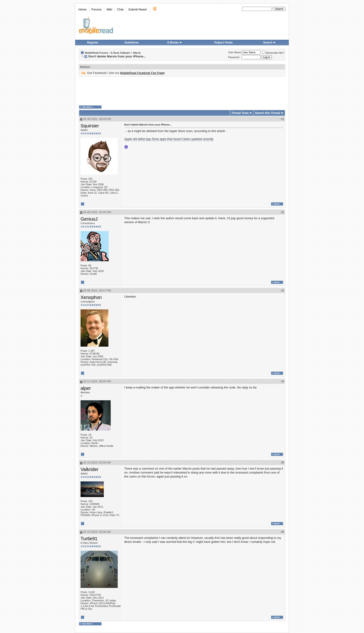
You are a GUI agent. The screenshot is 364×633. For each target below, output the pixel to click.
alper (86, 388)
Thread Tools (240, 113)
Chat (120, 9)
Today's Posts (223, 43)
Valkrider (89, 469)
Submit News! (138, 9)
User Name (235, 52)
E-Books (175, 43)
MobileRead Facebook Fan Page (142, 73)
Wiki (109, 9)
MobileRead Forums (96, 53)
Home (83, 9)
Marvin (137, 53)
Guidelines (132, 43)
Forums (97, 9)
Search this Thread (268, 113)
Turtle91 (89, 539)
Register (93, 43)
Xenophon (91, 297)
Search (270, 43)
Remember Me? (273, 53)
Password (234, 57)
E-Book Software (121, 53)
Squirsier (90, 126)
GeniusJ (89, 219)
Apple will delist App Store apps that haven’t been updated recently (169, 139)
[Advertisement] (182, 91)
